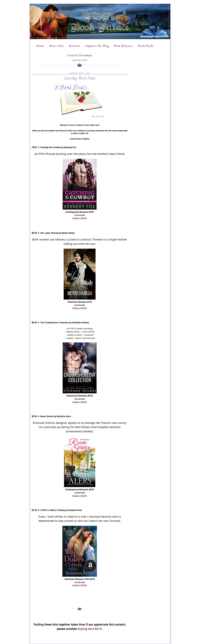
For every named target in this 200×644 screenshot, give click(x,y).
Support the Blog (97, 46)
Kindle (76, 218)
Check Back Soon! (80, 60)
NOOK (84, 218)
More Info (57, 46)
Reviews (74, 46)
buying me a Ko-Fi (90, 629)
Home (40, 46)
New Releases (123, 46)
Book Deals (146, 46)
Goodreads (80, 215)
